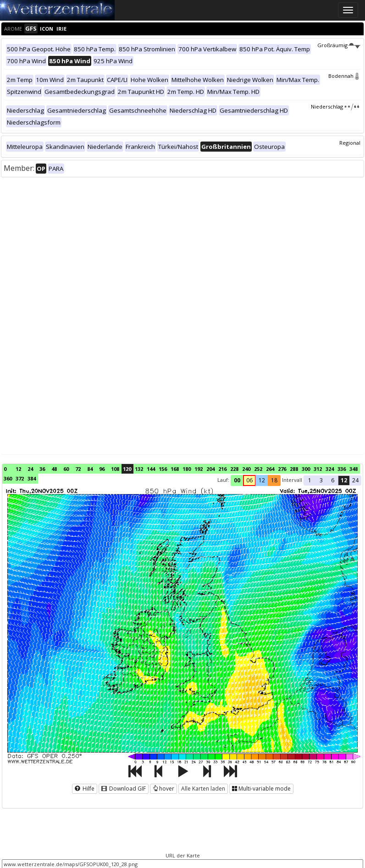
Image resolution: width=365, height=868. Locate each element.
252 (258, 469)
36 (42, 469)
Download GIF (124, 789)
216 (222, 469)
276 (282, 469)
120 (127, 469)
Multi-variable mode (261, 789)
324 (330, 469)
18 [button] (274, 480)
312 (318, 469)
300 (306, 469)
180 (187, 469)
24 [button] (355, 480)
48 (54, 469)
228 (234, 469)
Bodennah (344, 76)
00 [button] (237, 480)
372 (20, 478)
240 (246, 469)
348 (354, 469)
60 (66, 469)
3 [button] (321, 480)
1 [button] (310, 480)
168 (175, 469)
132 (139, 469)
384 (32, 478)
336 (342, 469)
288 (294, 469)
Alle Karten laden (203, 789)
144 (151, 469)
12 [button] (262, 480)
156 (163, 469)
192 (199, 469)
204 (210, 469)
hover (163, 789)
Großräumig (339, 45)
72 (78, 469)
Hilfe (85, 789)
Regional (350, 143)
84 (90, 469)
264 (270, 469)
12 (18, 469)
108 (115, 469)
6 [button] (333, 480)
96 (102, 469)
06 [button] (249, 480)
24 (30, 469)
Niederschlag (336, 106)
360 (8, 478)
